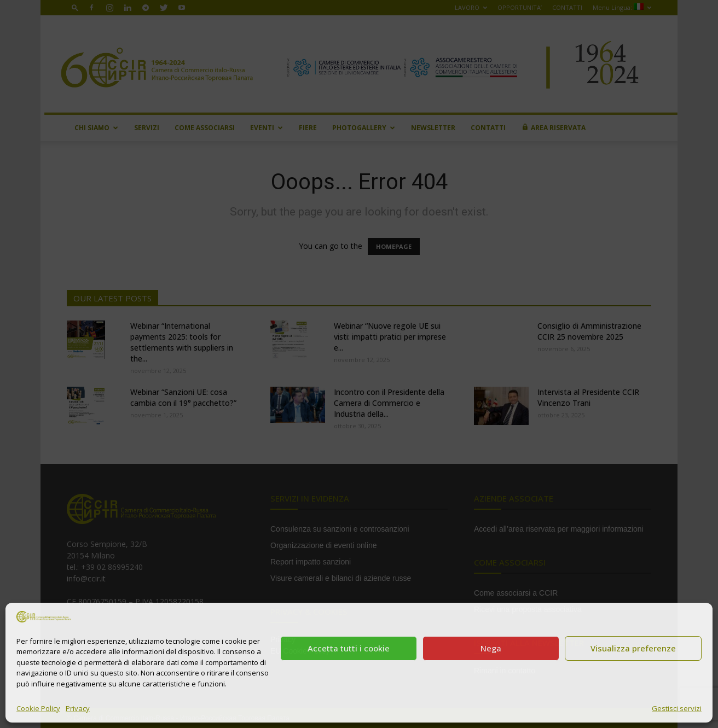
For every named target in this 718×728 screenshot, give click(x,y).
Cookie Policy (38, 708)
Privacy (78, 708)
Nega (491, 648)
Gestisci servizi (677, 708)
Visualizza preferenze (633, 648)
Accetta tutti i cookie (349, 648)
